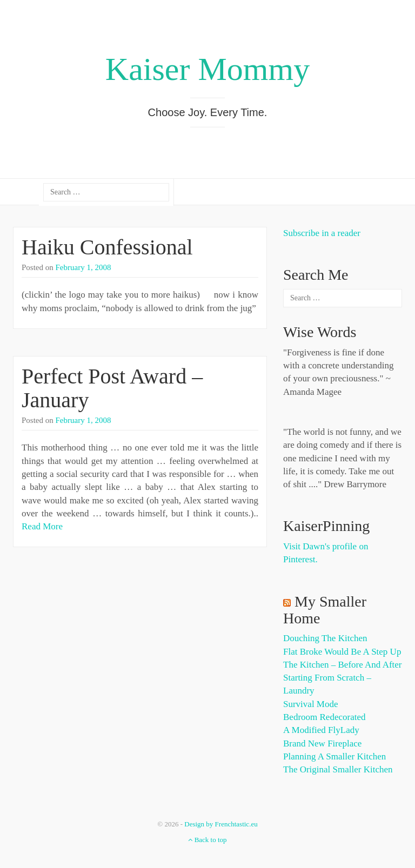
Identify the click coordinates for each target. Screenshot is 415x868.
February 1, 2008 (83, 267)
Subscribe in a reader (322, 233)
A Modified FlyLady (321, 730)
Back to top (207, 840)
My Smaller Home (325, 610)
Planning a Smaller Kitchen (334, 756)
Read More (42, 526)
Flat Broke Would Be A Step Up (342, 652)
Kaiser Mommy (207, 69)
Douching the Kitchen (325, 638)
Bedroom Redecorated (324, 717)
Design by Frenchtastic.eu (221, 824)
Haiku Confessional (107, 247)
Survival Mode (311, 704)
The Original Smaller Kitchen (338, 769)
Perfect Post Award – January (112, 388)
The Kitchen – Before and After (343, 665)
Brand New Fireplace (322, 743)
